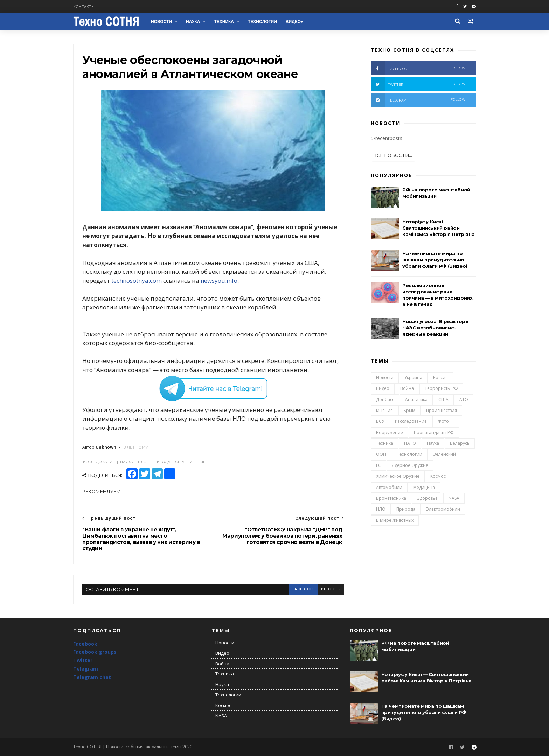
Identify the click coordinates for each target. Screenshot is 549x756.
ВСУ (380, 421)
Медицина (424, 487)
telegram (418, 100)
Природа (406, 509)
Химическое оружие (398, 476)
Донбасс (385, 400)
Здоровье (427, 498)
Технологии (262, 22)
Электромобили (443, 509)
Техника (224, 22)
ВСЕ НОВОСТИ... (393, 155)
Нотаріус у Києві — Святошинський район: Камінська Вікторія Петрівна (438, 228)
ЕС (378, 465)
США (443, 400)
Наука (193, 22)
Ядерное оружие (410, 465)
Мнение (384, 410)
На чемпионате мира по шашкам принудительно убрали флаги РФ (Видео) (435, 260)
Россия (440, 377)
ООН (381, 454)
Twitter (83, 660)
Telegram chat (92, 677)
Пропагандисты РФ (434, 432)
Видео (293, 22)
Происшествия (442, 410)
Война (407, 388)
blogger (331, 589)
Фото (443, 421)
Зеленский (444, 454)
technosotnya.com (137, 281)
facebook (303, 589)
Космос (438, 476)
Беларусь (460, 443)
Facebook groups (95, 652)
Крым (409, 410)
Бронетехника (391, 498)
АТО (464, 400)
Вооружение (390, 432)
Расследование (411, 421)
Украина (413, 377)
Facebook (85, 644)
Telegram (86, 669)
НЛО (381, 509)
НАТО (410, 443)
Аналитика (416, 400)
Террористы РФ (441, 388)
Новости (161, 22)
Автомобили (389, 487)
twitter (418, 84)
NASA (454, 498)
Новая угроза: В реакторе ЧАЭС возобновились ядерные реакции (435, 328)
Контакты (84, 6)
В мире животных (395, 520)
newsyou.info (219, 281)
